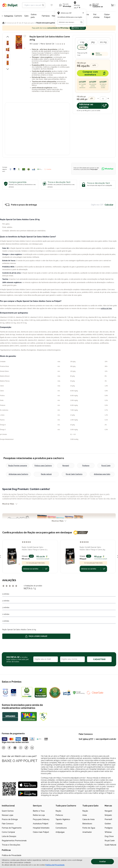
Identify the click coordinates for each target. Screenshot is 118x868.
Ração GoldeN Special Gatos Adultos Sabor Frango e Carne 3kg (92, 548)
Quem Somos (8, 811)
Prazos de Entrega (10, 819)
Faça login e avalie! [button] (36, 636)
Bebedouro (87, 824)
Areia (85, 815)
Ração (58, 811)
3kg (93, 42)
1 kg (82, 42)
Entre (95, 5)
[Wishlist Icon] (52, 5)
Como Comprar (8, 832)
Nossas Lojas (8, 815)
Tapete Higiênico (63, 819)
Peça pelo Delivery (41, 819)
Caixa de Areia (88, 819)
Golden (108, 824)
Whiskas (108, 832)
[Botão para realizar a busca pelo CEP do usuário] (81, 22)
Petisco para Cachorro (43, 466)
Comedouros (61, 828)
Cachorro (18, 16)
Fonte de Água (89, 828)
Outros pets (34, 16)
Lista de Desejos (9, 836)
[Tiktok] (26, 748)
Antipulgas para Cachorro (18, 474)
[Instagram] (4, 748)
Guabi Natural (110, 845)
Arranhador (87, 832)
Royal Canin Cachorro (74, 474)
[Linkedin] (32, 748)
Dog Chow (109, 836)
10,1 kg (103, 42)
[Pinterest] (15, 748)
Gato (26, 16)
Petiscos (59, 815)
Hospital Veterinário (41, 828)
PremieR (108, 819)
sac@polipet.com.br (106, 739)
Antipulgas (60, 832)
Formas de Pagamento (12, 828)
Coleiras (59, 824)
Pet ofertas (96, 16)
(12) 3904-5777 (86, 739)
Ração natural (46, 474)
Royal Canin (106, 466)
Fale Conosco (8, 824)
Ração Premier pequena (18, 466)
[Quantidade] (103, 98)
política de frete (106, 308)
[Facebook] (9, 748)
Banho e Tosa (39, 811)
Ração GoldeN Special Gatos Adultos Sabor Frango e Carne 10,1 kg (35, 549)
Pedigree (86, 466)
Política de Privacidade (12, 855)
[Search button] (43, 5)
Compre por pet (12, 23)
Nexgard (66, 466)
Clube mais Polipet (41, 832)
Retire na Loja (39, 815)
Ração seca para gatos (46, 23)
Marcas (55, 16)
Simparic (108, 815)
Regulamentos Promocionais (14, 841)
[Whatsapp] (21, 748)
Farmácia (46, 16)
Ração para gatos (29, 23)
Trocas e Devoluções (11, 845)
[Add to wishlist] (25, 36)
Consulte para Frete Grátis (35, 563)
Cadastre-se (98, 7)
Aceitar (103, 862)
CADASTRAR (99, 659)
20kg (82, 47)
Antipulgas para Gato (102, 474)
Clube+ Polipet (107, 16)
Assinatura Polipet (41, 824)
